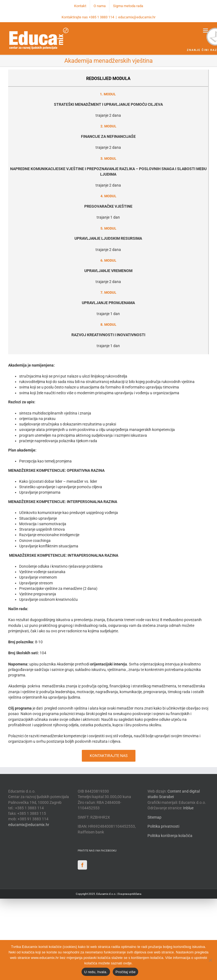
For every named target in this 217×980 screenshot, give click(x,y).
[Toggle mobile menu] (206, 31)
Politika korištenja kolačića (170, 836)
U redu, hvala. (96, 972)
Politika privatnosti (163, 826)
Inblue (188, 808)
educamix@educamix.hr (137, 17)
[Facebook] (82, 865)
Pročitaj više (125, 972)
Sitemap (154, 817)
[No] (210, 960)
